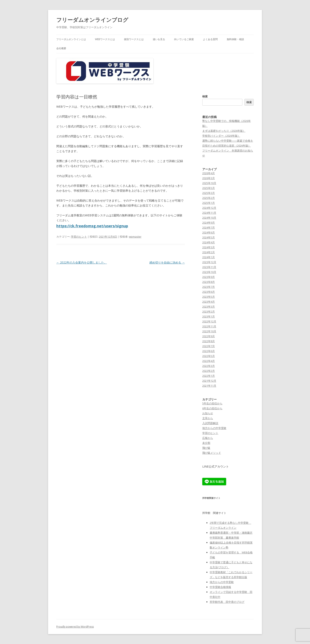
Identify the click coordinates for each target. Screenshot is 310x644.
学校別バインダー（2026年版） (221, 136)
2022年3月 (209, 366)
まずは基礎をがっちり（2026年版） (224, 131)
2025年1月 (209, 203)
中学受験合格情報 (220, 587)
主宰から (208, 418)
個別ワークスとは (134, 39)
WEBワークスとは (105, 39)
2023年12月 (209, 262)
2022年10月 (209, 331)
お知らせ (208, 413)
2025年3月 (209, 193)
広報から (208, 438)
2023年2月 (209, 311)
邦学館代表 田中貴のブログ (227, 602)
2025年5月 (209, 188)
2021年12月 (209, 381)
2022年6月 (209, 351)
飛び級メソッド (212, 453)
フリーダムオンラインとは (71, 39)
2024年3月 (209, 247)
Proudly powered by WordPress (75, 627)
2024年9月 (209, 223)
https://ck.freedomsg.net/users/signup (92, 226)
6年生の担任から (212, 408)
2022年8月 (209, 341)
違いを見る (159, 39)
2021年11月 (209, 386)
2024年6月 (209, 232)
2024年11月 (209, 213)
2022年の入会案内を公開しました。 (82, 262)
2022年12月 (209, 321)
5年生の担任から (212, 403)
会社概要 (61, 48)
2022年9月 (209, 336)
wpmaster (135, 237)
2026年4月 (209, 173)
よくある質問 (210, 39)
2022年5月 (209, 356)
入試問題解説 (210, 423)
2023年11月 (209, 267)
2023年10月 (209, 272)
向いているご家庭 (184, 39)
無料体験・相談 (235, 39)
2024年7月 (209, 227)
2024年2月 (209, 252)
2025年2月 (209, 198)
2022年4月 (209, 361)
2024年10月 (209, 218)
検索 (205, 96)
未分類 (206, 443)
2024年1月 (209, 257)
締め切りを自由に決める (167, 262)
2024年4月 (209, 242)
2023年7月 (209, 287)
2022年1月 (209, 376)
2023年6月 (209, 292)
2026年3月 (209, 178)
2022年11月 (209, 326)
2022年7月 (209, 346)
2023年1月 (209, 316)
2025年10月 (209, 183)
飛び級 (206, 448)
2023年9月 (209, 277)
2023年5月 (209, 297)
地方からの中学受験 (214, 428)
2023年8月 (209, 282)
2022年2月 (209, 371)
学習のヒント (79, 237)
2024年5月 (209, 237)
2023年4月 (209, 302)
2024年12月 (209, 208)
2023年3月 (209, 307)
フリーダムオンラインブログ (92, 20)
